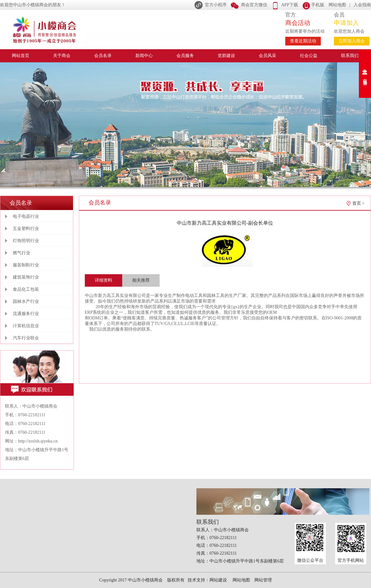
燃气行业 (22, 253)
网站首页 (21, 56)
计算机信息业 (26, 326)
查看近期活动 (303, 41)
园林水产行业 (26, 301)
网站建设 (218, 580)
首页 (357, 203)
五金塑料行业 (26, 229)
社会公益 (309, 56)
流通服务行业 (26, 314)
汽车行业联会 (26, 338)
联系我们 (350, 56)
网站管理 (263, 580)
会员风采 (267, 56)
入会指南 (362, 5)
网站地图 (337, 5)
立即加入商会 (352, 41)
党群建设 (226, 56)
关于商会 (62, 56)
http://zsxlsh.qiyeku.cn (38, 441)
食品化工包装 (26, 289)
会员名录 (103, 56)
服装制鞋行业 (26, 265)
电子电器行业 (26, 216)
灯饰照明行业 (26, 241)
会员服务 (185, 56)
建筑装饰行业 (26, 277)
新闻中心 (144, 56)
